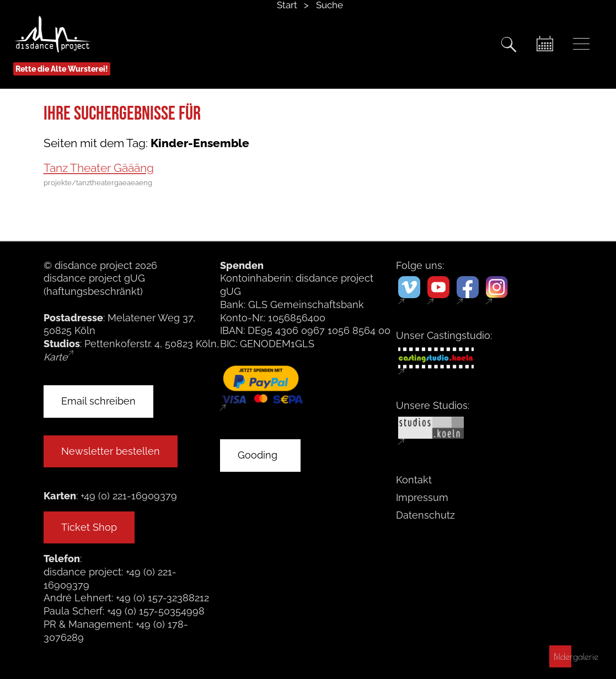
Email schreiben (98, 401)
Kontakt (414, 480)
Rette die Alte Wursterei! (62, 69)
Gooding (258, 455)
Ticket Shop (89, 527)
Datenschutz (425, 515)
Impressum (422, 497)
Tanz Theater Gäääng (99, 168)
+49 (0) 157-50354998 (156, 611)
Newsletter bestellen (111, 451)
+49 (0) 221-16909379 (129, 496)
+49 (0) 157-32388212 (162, 598)
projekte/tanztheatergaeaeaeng (98, 183)
